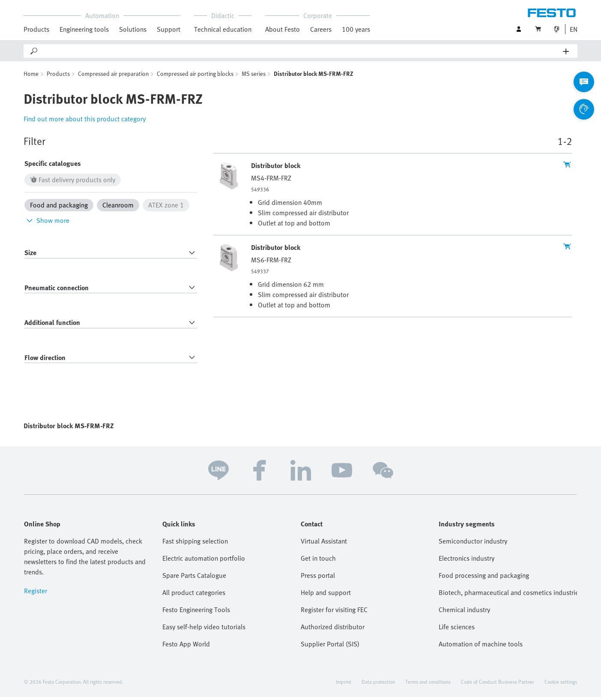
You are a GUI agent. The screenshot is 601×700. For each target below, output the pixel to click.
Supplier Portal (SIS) (330, 647)
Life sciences (457, 630)
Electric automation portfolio (204, 561)
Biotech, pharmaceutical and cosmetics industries (508, 595)
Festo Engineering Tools (196, 613)
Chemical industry (464, 613)
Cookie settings (561, 685)
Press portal (318, 578)
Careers (321, 29)
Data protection (378, 685)
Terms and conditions (428, 685)
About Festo (283, 29)
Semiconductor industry (473, 544)
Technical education (223, 29)
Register (36, 594)
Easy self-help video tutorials (204, 630)
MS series (254, 77)
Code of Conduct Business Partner (498, 685)
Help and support (326, 595)
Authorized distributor (333, 630)
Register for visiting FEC (334, 613)
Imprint (344, 685)
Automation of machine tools (481, 647)
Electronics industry (466, 561)
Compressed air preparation (113, 77)
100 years (356, 29)
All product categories (194, 595)
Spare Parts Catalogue (194, 578)
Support (169, 29)
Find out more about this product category (85, 122)
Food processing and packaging (484, 578)
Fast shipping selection (195, 544)
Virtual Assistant (324, 544)
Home (31, 77)
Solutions (133, 29)
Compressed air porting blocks (195, 77)
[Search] (301, 51)
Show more (47, 223)
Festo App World (186, 647)
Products (36, 29)
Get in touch (318, 561)
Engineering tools (84, 29)
